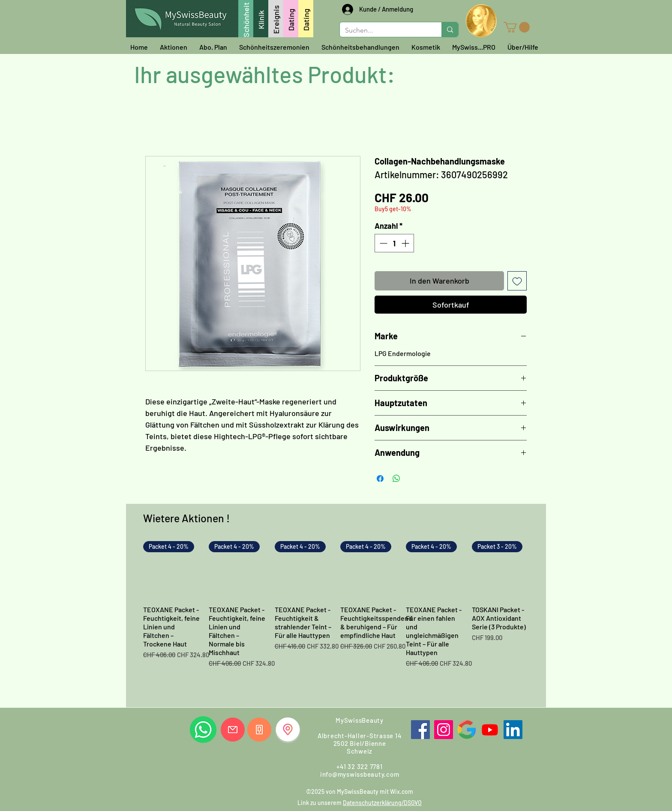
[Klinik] (261, 19)
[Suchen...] (384, 30)
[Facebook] (420, 730)
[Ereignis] (276, 19)
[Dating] (291, 19)
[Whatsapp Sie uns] (203, 730)
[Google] (467, 730)
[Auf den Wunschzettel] (517, 281)
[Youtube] (490, 730)
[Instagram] (444, 730)
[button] (517, 27)
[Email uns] (233, 730)
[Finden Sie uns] (288, 729)
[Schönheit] (246, 19)
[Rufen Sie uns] (259, 730)
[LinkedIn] (513, 730)
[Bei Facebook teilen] (380, 479)
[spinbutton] (394, 243)
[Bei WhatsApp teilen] (396, 479)
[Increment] (406, 243)
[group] (336, 621)
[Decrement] (382, 243)
